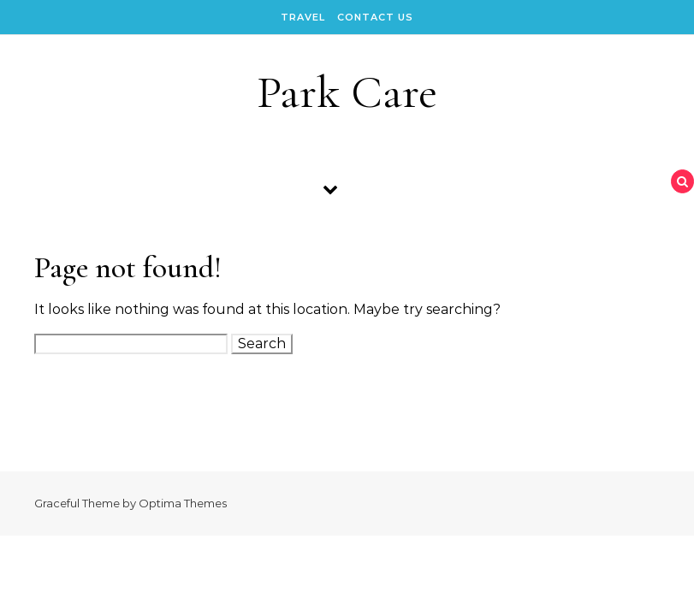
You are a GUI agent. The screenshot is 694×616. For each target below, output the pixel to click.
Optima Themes (183, 503)
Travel (303, 17)
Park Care (347, 92)
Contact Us (375, 17)
